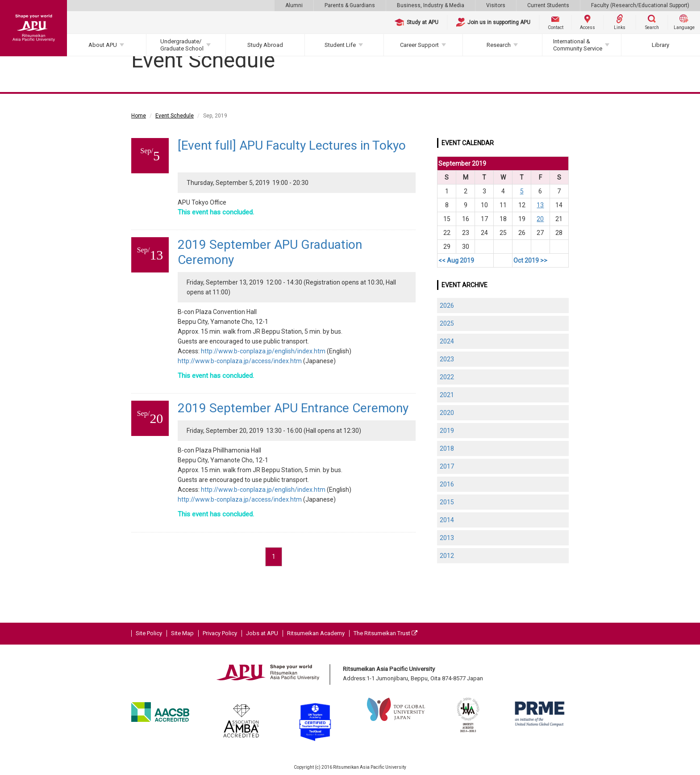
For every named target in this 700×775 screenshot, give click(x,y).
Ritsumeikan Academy (316, 633)
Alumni (294, 5)
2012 (447, 556)
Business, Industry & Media (431, 5)
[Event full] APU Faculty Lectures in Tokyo (292, 145)
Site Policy (149, 633)
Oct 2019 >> (530, 260)
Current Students (548, 5)
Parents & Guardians (350, 5)
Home (139, 116)
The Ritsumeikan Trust (385, 633)
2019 (447, 431)
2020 (447, 413)
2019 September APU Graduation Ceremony (270, 252)
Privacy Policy (220, 633)
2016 (447, 484)
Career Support (419, 45)
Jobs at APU (262, 633)
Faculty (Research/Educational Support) (640, 5)
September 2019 (462, 163)
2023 (447, 359)
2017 (447, 466)
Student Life (340, 45)
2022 (447, 377)
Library (660, 45)
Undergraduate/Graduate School (182, 45)
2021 (447, 395)
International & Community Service (578, 45)
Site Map (182, 633)
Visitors (496, 5)
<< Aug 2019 (456, 260)
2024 (447, 341)
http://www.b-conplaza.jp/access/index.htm (240, 361)
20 (540, 219)
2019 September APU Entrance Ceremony (293, 408)
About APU (103, 45)
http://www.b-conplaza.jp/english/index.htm (263, 351)
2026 (447, 306)
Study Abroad (265, 45)
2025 (447, 323)
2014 (447, 520)
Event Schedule (175, 116)
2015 (447, 502)
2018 (447, 448)
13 (540, 205)
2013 (447, 538)
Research (499, 45)
